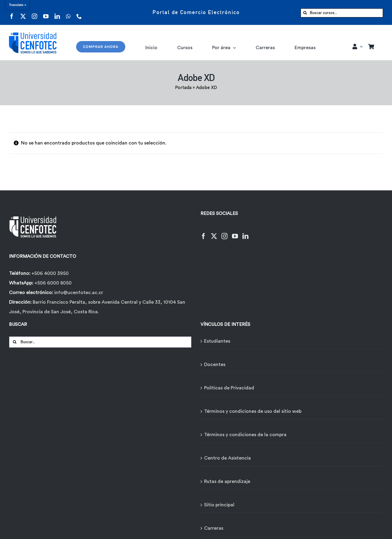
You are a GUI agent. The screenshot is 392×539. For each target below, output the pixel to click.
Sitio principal (219, 505)
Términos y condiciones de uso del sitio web (253, 411)
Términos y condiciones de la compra (245, 435)
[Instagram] (224, 232)
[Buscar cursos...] (342, 13)
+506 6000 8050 (52, 283)
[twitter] (23, 12)
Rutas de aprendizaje (227, 481)
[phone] (79, 12)
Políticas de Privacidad (229, 388)
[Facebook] (203, 232)
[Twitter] (214, 232)
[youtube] (46, 12)
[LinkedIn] (245, 232)
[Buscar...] (100, 342)
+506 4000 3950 (50, 273)
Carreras (214, 528)
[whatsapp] (68, 12)
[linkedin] (57, 12)
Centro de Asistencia (227, 458)
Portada (183, 88)
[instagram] (34, 12)
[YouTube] (235, 232)
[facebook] (12, 12)
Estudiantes (217, 341)
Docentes (215, 365)
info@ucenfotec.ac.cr (79, 293)
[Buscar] (305, 13)
